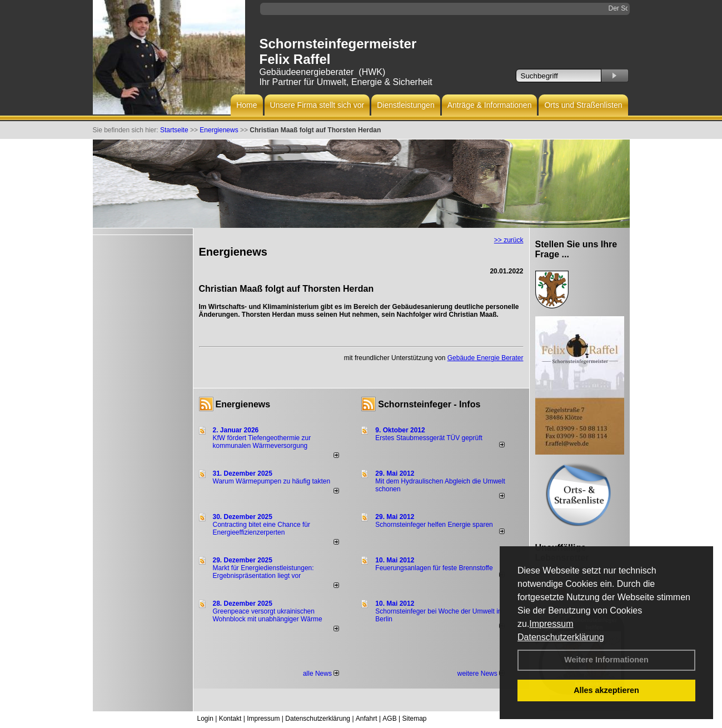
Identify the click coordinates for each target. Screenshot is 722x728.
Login (205, 719)
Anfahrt (367, 719)
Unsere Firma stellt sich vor (317, 105)
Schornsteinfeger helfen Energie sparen (434, 525)
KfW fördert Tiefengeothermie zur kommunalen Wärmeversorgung (262, 442)
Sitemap (414, 719)
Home (247, 105)
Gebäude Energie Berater (486, 358)
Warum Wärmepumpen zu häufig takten (272, 481)
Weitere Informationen (606, 660)
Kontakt (230, 719)
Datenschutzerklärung (561, 637)
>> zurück (509, 240)
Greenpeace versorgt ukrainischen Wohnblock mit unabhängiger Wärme (268, 615)
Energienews (243, 404)
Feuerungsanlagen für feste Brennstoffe (434, 568)
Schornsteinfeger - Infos (429, 404)
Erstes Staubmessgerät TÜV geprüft (429, 438)
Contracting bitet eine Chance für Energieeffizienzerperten (262, 528)
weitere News (481, 674)
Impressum (551, 624)
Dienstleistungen (406, 105)
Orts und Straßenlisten (583, 105)
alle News (321, 674)
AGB (389, 719)
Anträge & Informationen (490, 105)
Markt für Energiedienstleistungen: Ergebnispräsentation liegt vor (263, 572)
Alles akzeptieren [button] (606, 690)
